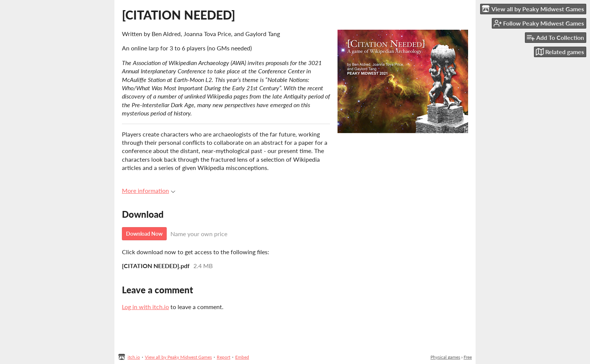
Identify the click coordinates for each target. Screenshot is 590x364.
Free (468, 357)
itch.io (134, 357)
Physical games (445, 357)
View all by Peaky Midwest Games (178, 357)
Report (224, 357)
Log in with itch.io (145, 307)
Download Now (144, 234)
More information (149, 190)
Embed (242, 357)
